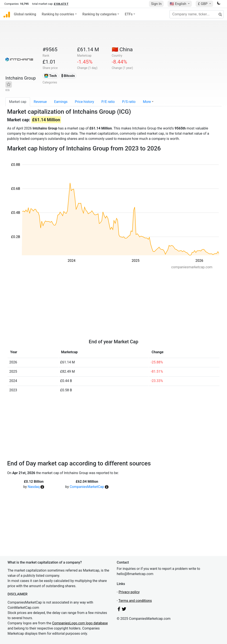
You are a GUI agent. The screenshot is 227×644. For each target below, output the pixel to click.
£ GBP (203, 4)
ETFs (129, 14)
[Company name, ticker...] (197, 14)
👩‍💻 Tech (50, 76)
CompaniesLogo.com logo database (80, 623)
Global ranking (25, 14)
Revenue (40, 102)
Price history (84, 102)
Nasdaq (34, 487)
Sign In (156, 4)
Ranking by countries (58, 14)
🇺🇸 (178, 4)
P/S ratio (129, 102)
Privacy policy (129, 592)
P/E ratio (108, 102)
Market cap (18, 102)
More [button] (147, 102)
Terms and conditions (135, 601)
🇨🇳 (122, 50)
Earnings (61, 102)
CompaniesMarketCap (87, 487)
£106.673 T (61, 4)
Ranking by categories (99, 14)
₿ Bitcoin (68, 76)
